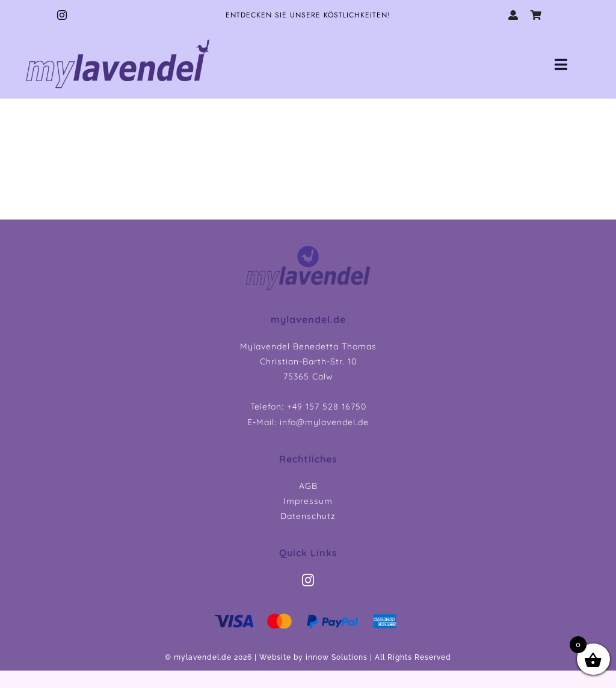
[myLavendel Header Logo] (308, 248)
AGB (308, 486)
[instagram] (62, 15)
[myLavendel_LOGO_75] (118, 38)
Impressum (308, 501)
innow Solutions (337, 657)
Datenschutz (308, 516)
